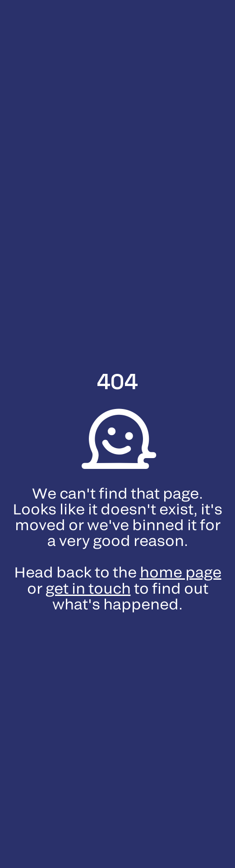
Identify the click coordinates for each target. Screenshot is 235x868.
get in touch (88, 589)
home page (181, 573)
